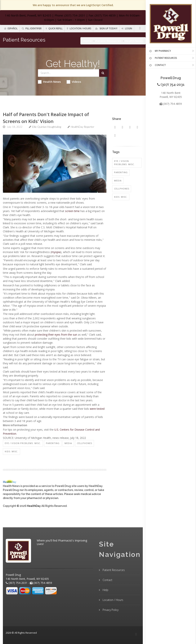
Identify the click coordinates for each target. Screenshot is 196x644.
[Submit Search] (103, 73)
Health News (49, 82)
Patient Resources (108, 41)
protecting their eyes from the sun (56, 335)
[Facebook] (140, 28)
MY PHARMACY (160, 51)
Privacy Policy (110, 610)
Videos (74, 82)
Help (105, 590)
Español (11, 28)
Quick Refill (54, 28)
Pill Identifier (32, 28)
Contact (107, 580)
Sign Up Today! (106, 28)
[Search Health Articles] (69, 73)
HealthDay (34, 506)
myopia (56, 252)
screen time (72, 211)
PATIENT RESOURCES (163, 58)
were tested (97, 409)
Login (127, 28)
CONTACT (157, 65)
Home (87, 41)
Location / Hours (79, 28)
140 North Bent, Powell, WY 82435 (28, 15)
